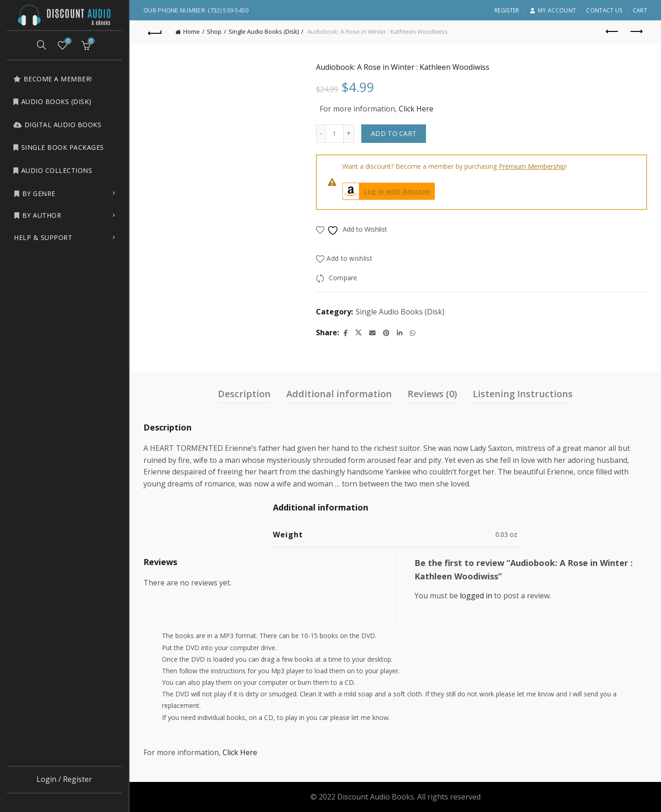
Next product (636, 31)
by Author (37, 215)
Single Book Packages (59, 147)
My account (553, 10)
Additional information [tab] (339, 394)
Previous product (613, 31)
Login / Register (64, 779)
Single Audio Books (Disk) (264, 31)
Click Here (416, 109)
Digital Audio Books (57, 125)
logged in (476, 596)
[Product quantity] (334, 134)
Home (192, 31)
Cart (640, 10)
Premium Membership (532, 166)
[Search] (42, 45)
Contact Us (604, 10)
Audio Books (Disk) (52, 101)
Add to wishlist (349, 258)
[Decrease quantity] (321, 134)
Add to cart (394, 133)
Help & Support (43, 237)
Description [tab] (244, 394)
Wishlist (67, 41)
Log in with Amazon (386, 191)
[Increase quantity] (349, 134)
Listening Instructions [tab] (523, 394)
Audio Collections (53, 170)
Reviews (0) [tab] (432, 394)
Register (507, 10)
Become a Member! (53, 79)
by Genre (35, 194)
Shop (214, 31)
